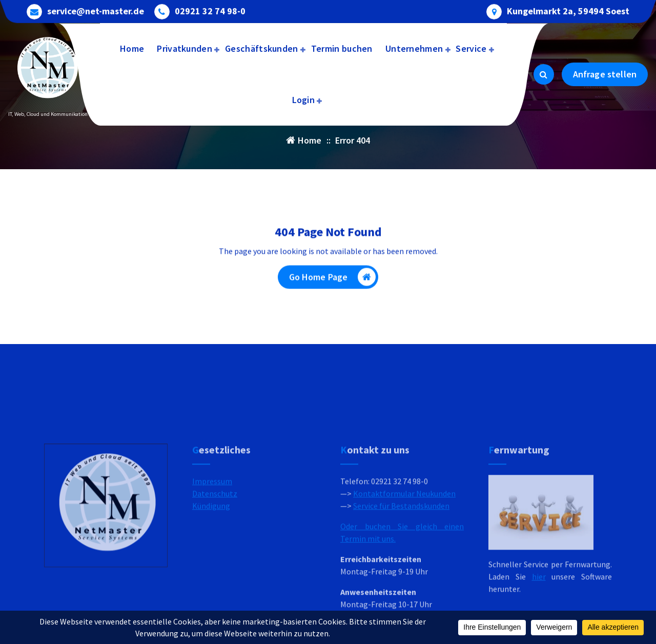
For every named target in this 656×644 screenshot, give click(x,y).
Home (132, 48)
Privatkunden (184, 48)
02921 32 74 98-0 (210, 10)
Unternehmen (414, 48)
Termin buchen (342, 48)
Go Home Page (333, 279)
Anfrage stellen (605, 74)
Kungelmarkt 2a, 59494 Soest (568, 10)
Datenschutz (215, 546)
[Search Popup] (544, 74)
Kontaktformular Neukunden (404, 546)
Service (471, 48)
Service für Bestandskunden (401, 558)
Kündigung (211, 558)
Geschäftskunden (262, 48)
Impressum (212, 534)
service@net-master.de (96, 10)
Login (304, 100)
